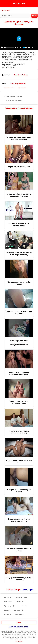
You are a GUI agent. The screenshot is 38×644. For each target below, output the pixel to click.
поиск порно (28, 590)
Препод (20, 602)
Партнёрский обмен (21, 75)
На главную (19, 642)
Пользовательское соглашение (19, 627)
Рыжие (8, 597)
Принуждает (10, 606)
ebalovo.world (6, 10)
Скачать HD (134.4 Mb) (13, 101)
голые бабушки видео (18, 84)
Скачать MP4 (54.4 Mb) (13, 96)
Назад (19, 622)
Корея (8, 614)
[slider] (9, 47)
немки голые (9, 88)
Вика (7, 610)
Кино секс (19, 610)
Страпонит (20, 614)
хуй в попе (22, 88)
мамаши (8, 602)
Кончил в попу (22, 597)
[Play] (2, 47)
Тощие (23, 606)
